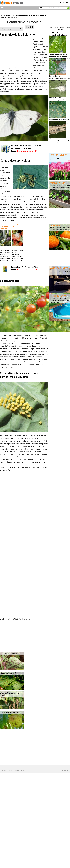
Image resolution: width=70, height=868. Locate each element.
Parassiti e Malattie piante (36, 15)
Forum (43, 8)
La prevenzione (10, 281)
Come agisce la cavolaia (15, 160)
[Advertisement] (22, 13)
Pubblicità (65, 770)
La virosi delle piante (9, 653)
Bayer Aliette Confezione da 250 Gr (25, 267)
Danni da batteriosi (8, 673)
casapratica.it (12, 15)
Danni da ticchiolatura (9, 713)
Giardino (21, 15)
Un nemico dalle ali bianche (17, 34)
